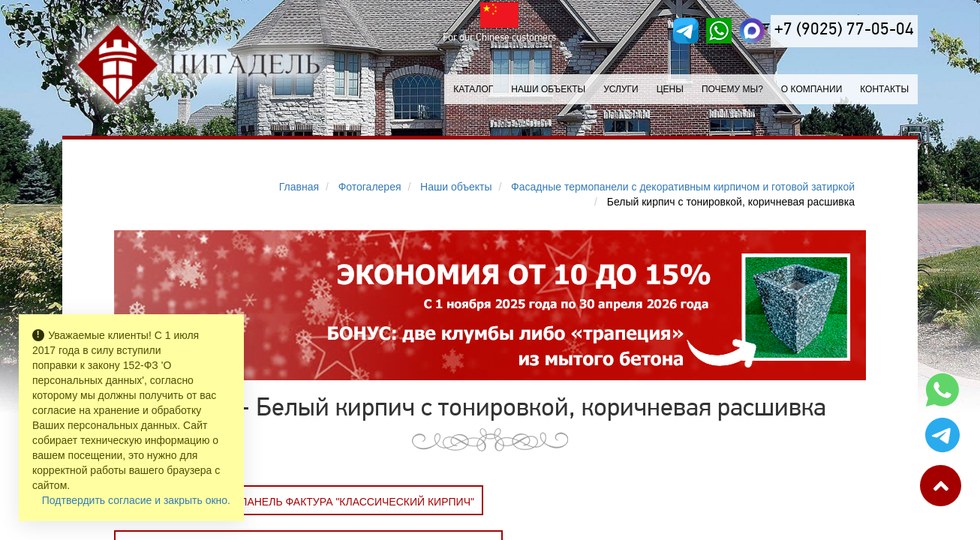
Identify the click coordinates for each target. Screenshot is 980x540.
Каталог (473, 89)
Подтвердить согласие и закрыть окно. (136, 500)
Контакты (884, 89)
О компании (812, 89)
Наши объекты (548, 89)
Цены (670, 89)
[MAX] (752, 31)
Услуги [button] (621, 89)
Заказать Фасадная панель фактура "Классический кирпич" (299, 502)
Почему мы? (732, 89)
